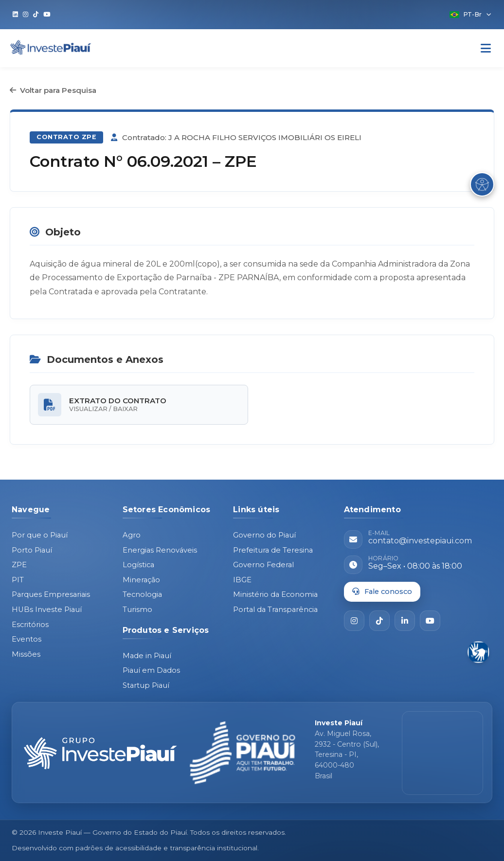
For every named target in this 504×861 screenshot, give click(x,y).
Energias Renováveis (160, 550)
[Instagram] (354, 621)
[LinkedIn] (405, 621)
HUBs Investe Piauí (47, 610)
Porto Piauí (32, 550)
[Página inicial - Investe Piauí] (100, 753)
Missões (26, 654)
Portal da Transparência (275, 610)
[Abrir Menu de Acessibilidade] (482, 184)
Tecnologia (142, 594)
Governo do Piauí (264, 535)
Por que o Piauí (40, 535)
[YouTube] (430, 621)
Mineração (141, 580)
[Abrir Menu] (486, 48)
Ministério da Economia (275, 594)
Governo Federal (263, 565)
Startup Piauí (146, 685)
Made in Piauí (147, 656)
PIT (18, 580)
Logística (138, 565)
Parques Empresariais (51, 594)
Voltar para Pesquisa (53, 90)
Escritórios (30, 625)
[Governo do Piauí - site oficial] (243, 753)
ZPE (19, 565)
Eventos (27, 639)
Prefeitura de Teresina (273, 550)
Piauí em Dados (151, 670)
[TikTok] (379, 621)
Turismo (137, 610)
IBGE (242, 580)
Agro (132, 535)
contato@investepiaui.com (420, 541)
